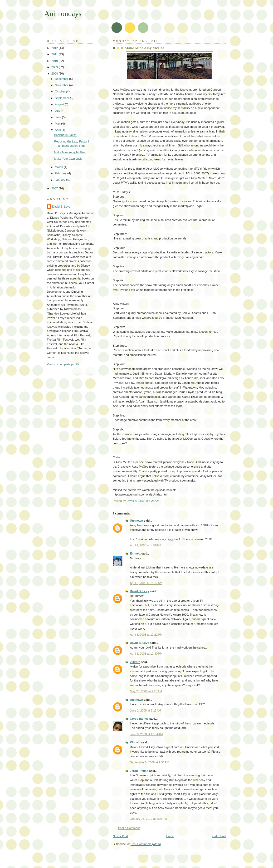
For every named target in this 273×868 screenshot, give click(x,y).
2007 (55, 188)
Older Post (219, 836)
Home (170, 836)
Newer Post (120, 836)
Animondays (63, 14)
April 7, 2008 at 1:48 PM (145, 545)
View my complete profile (63, 364)
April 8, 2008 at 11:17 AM (146, 583)
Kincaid (135, 742)
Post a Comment (129, 828)
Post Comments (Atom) (146, 844)
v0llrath (135, 662)
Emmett (135, 553)
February (61, 173)
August (60, 104)
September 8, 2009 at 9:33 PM (150, 762)
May (58, 124)
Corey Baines (139, 719)
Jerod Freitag (139, 771)
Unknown (136, 521)
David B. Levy (139, 591)
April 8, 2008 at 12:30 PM (146, 654)
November (62, 85)
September (62, 98)
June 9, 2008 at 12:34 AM (146, 734)
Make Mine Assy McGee (70, 152)
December (62, 79)
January (60, 180)
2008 (55, 73)
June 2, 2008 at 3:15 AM (145, 710)
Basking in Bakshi (66, 135)
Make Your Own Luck (68, 159)
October (60, 91)
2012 (55, 48)
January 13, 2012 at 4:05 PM (148, 819)
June (58, 117)
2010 (55, 61)
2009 (55, 67)
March (59, 167)
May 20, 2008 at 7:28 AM (146, 691)
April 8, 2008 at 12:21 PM (146, 635)
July (58, 111)
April (58, 130)
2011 (55, 54)
